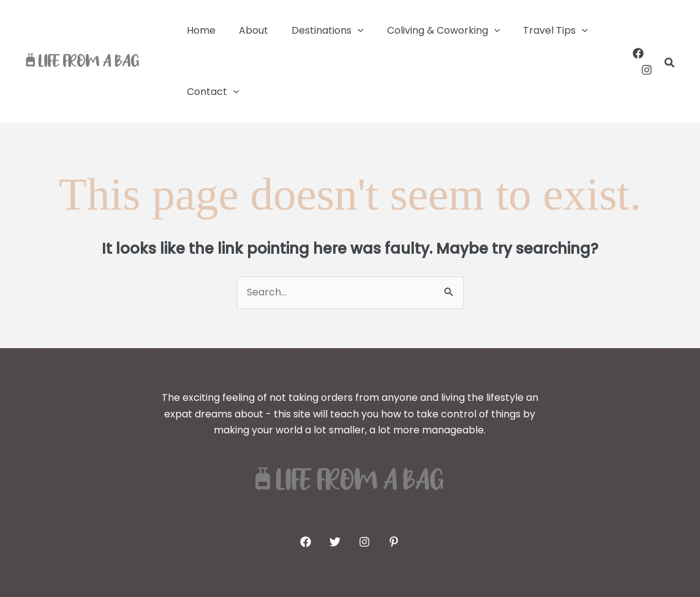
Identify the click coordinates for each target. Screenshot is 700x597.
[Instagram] (647, 70)
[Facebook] (638, 53)
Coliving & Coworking (431, 31)
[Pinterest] (394, 542)
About (248, 30)
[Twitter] (335, 542)
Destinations (318, 31)
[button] (348, 31)
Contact (211, 92)
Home (199, 30)
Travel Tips (539, 31)
